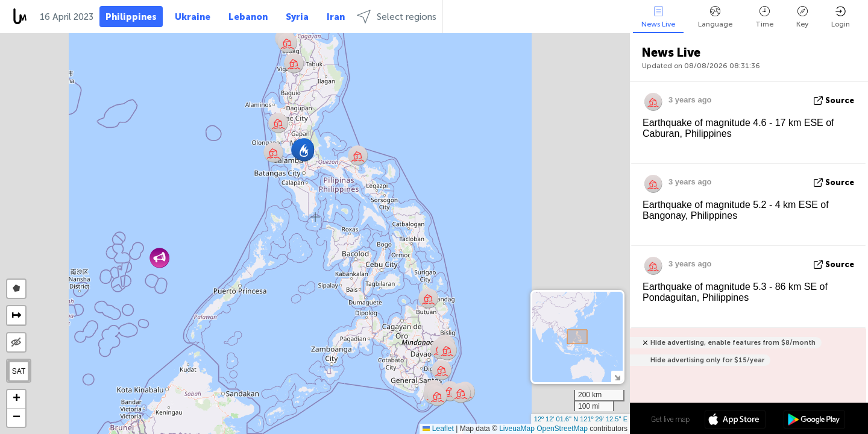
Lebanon (248, 17)
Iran (336, 17)
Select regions (397, 17)
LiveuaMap (517, 429)
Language (715, 17)
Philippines (131, 17)
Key (802, 17)
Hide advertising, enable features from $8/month (733, 343)
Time (764, 17)
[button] (447, 350)
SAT (19, 371)
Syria (297, 17)
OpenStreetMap (562, 429)
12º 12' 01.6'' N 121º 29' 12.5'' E (581, 419)
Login (841, 17)
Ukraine (193, 17)
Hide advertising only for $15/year (707, 360)
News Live (658, 17)
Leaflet (438, 429)
